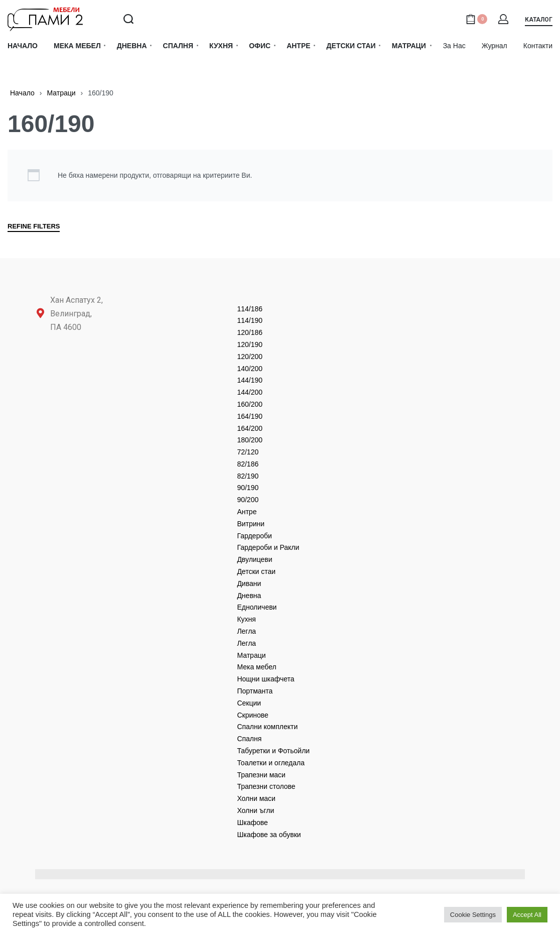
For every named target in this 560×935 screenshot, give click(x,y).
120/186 (250, 332)
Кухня (246, 619)
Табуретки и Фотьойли (273, 751)
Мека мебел (256, 667)
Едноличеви (257, 607)
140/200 (250, 369)
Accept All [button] (527, 915)
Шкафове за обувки (269, 835)
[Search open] (128, 19)
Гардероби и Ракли (268, 547)
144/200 (250, 392)
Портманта (255, 691)
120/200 (250, 357)
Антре (247, 512)
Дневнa (249, 596)
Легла (246, 631)
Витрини (251, 524)
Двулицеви (254, 559)
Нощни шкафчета (265, 679)
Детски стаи (256, 571)
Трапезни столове (266, 786)
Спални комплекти (267, 727)
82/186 (248, 464)
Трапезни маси (261, 775)
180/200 (250, 440)
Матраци (61, 93)
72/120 (248, 452)
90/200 (248, 500)
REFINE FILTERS (34, 226)
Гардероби (254, 536)
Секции (249, 703)
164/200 (250, 428)
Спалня (249, 739)
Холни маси (256, 798)
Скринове (252, 715)
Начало (22, 93)
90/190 (248, 488)
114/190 (250, 320)
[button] (539, 21)
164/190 (250, 416)
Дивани (249, 583)
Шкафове (252, 823)
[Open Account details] (504, 19)
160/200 (250, 404)
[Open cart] (476, 19)
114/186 (250, 309)
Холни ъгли (255, 810)
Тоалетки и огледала (271, 763)
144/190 (250, 380)
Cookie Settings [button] (473, 915)
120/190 (250, 344)
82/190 (248, 476)
